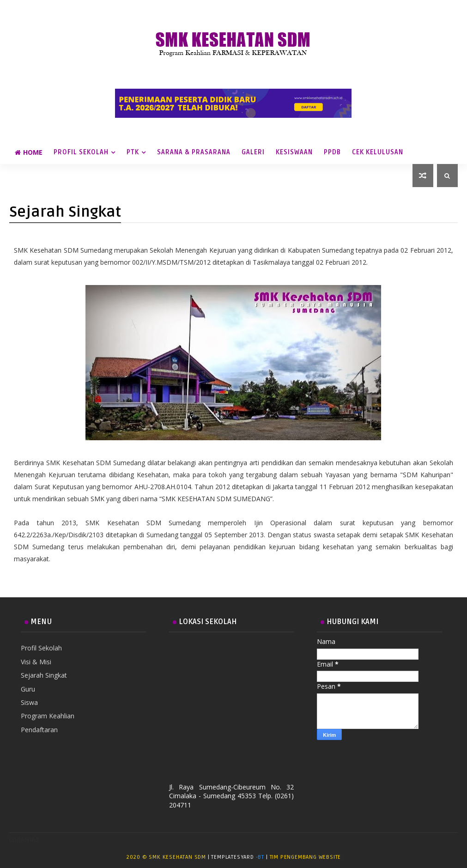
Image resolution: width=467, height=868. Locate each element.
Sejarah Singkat (44, 675)
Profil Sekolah (81, 152)
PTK (133, 152)
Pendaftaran (39, 730)
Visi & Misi (36, 662)
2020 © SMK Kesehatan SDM (166, 857)
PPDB (332, 152)
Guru (28, 689)
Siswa (29, 702)
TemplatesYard (233, 857)
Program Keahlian (48, 716)
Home (29, 152)
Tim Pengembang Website (306, 857)
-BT (260, 857)
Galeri (253, 152)
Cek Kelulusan (378, 152)
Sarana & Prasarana (194, 152)
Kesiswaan (294, 152)
